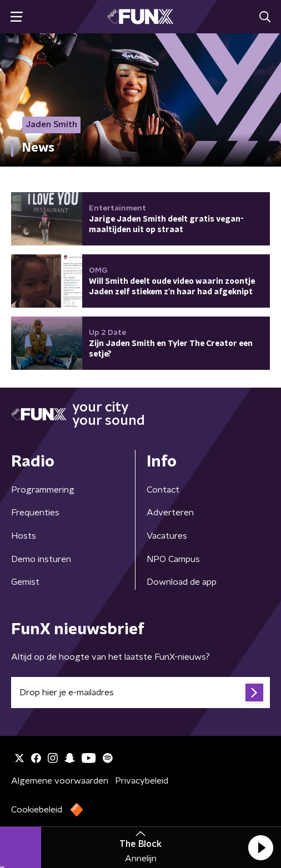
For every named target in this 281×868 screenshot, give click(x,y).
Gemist (25, 582)
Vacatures (167, 536)
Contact (163, 490)
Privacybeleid (142, 781)
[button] (260, 847)
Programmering (43, 490)
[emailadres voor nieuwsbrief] (140, 693)
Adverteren (170, 513)
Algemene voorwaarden (60, 781)
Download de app (182, 582)
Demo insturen (41, 559)
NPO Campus (173, 559)
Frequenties (35, 513)
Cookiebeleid (37, 810)
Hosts (24, 536)
